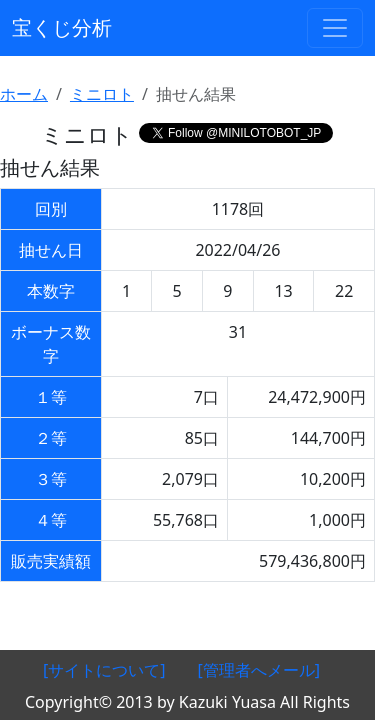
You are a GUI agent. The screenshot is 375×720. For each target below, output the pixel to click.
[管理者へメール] (259, 670)
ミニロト (102, 94)
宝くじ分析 (62, 27)
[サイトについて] (104, 670)
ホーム (24, 94)
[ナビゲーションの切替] (335, 28)
